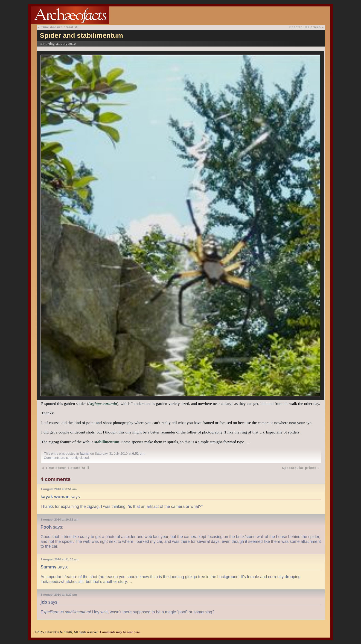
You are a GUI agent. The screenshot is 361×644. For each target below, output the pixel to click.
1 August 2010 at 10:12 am (59, 520)
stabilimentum (107, 442)
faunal (85, 454)
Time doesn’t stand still (61, 27)
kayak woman (55, 497)
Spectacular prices (305, 27)
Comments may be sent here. (120, 632)
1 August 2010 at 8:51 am (59, 489)
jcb (44, 602)
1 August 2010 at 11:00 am (59, 559)
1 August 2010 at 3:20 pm (59, 595)
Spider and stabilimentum (82, 35)
